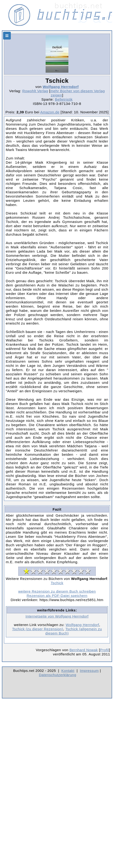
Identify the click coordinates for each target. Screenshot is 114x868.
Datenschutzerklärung (58, 675)
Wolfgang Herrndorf (61, 87)
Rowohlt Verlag (35, 91)
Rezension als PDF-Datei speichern (57, 596)
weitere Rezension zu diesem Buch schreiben (57, 591)
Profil (105, 650)
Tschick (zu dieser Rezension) (37, 629)
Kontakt (68, 671)
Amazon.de (50, 112)
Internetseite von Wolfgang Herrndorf (57, 616)
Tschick (57, 583)
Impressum (89, 671)
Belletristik (64, 99)
